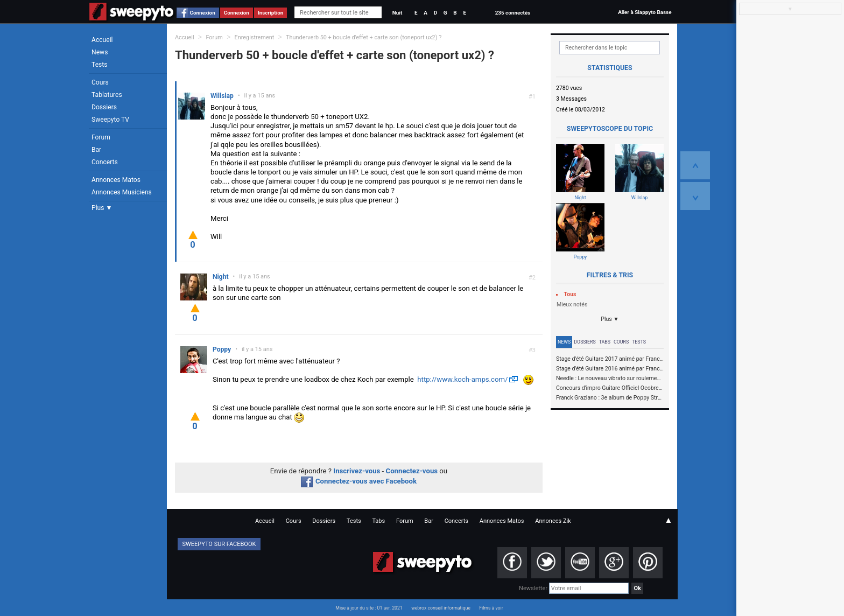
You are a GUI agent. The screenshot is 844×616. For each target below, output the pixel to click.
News (100, 52)
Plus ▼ (102, 208)
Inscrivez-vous (357, 471)
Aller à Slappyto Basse (645, 12)
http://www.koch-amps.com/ (462, 379)
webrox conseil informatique (441, 608)
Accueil (102, 40)
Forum (101, 137)
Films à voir (491, 608)
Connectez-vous (412, 471)
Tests (99, 65)
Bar (96, 150)
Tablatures (107, 95)
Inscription (271, 13)
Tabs (605, 342)
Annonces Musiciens (122, 192)
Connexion (203, 13)
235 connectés (513, 13)
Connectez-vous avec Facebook (359, 481)
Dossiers (104, 107)
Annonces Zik (553, 521)
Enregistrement (255, 37)
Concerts (105, 162)
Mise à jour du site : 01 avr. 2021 (369, 608)
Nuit (397, 13)
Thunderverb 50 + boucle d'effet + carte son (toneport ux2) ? (364, 37)
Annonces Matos (116, 180)
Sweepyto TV (110, 120)
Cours (100, 82)
